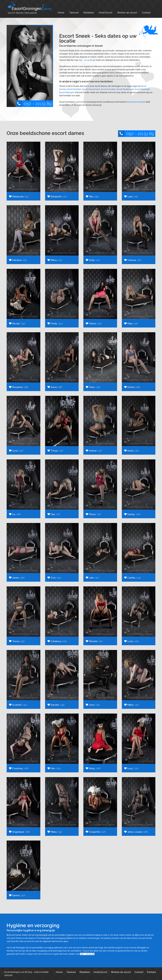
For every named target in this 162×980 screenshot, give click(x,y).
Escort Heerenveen (91, 89)
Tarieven (74, 13)
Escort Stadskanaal (125, 89)
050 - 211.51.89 (34, 104)
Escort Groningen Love (14, 972)
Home (61, 13)
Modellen (89, 13)
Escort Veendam (108, 89)
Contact (146, 13)
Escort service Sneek (136, 102)
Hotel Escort (106, 13)
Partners (152, 972)
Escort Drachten (74, 89)
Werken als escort (127, 13)
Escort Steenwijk (142, 89)
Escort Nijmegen (67, 92)
